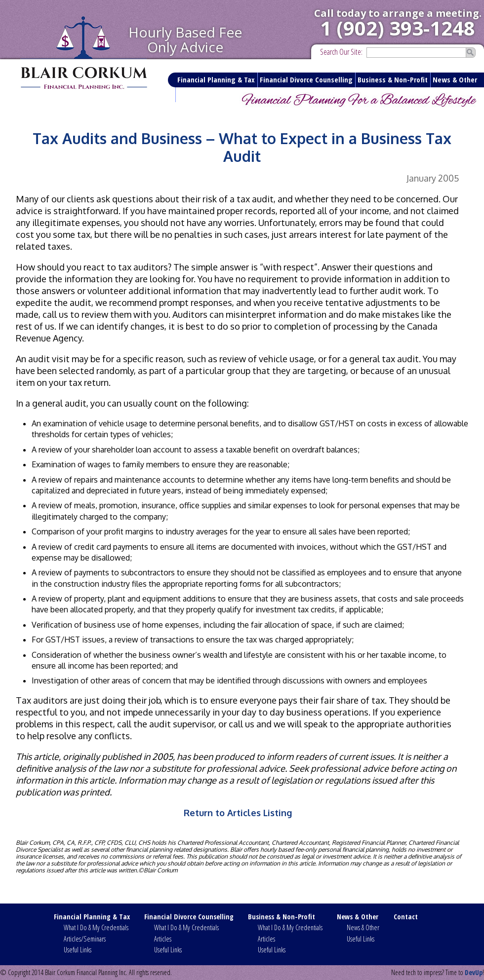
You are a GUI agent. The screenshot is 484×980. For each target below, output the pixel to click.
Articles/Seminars (85, 939)
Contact (190, 94)
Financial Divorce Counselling (306, 79)
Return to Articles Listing (238, 813)
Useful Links (78, 950)
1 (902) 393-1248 (398, 28)
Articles (163, 939)
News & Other (455, 79)
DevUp (474, 972)
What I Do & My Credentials (96, 927)
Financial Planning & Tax (216, 79)
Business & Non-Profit (393, 79)
